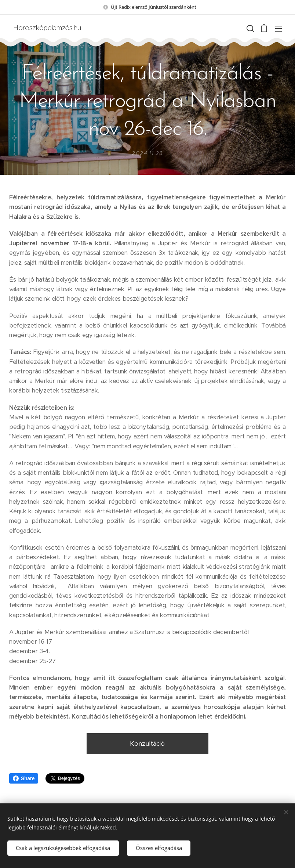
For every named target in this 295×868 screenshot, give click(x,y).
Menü (278, 29)
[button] (250, 28)
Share (24, 778)
